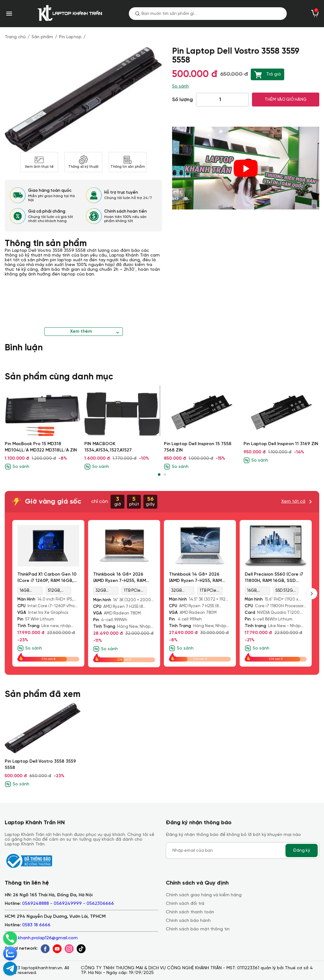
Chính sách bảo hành (188, 921)
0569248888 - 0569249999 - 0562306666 (68, 904)
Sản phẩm (42, 37)
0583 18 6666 (36, 925)
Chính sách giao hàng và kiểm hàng (204, 895)
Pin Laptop (70, 37)
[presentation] (312, 594)
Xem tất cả (293, 502)
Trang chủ (15, 37)
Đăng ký (302, 850)
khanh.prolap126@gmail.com (48, 938)
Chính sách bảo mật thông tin (198, 929)
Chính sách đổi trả (185, 904)
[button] (159, 475)
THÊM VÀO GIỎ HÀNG (286, 100)
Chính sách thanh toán (190, 912)
